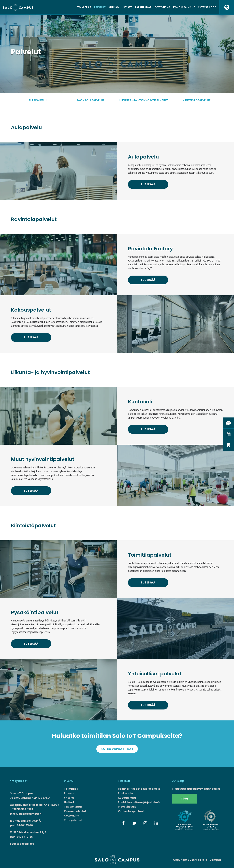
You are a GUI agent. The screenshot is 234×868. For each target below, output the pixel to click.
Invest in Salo (127, 807)
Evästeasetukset (22, 844)
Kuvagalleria (127, 798)
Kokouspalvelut (184, 7)
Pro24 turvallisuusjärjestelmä (139, 802)
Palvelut (100, 7)
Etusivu (69, 781)
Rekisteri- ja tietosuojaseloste (139, 789)
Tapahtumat (143, 7)
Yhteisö (114, 7)
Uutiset (127, 7)
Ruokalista (125, 793)
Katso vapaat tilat (117, 749)
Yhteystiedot (207, 7)
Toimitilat (84, 7)
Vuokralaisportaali (131, 811)
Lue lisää (148, 184)
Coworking (162, 7)
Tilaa (184, 799)
